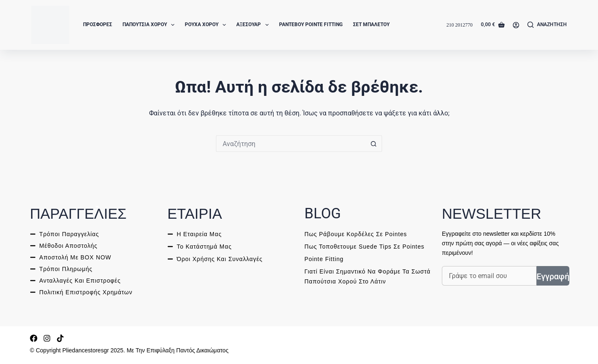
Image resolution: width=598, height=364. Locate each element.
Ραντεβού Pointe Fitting (311, 24)
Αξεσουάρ (254, 25)
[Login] (516, 25)
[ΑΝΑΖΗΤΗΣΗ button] (374, 144)
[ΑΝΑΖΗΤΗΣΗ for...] (291, 144)
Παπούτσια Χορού (150, 25)
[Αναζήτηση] (547, 25)
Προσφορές (98, 24)
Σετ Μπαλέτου (371, 24)
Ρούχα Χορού (207, 25)
